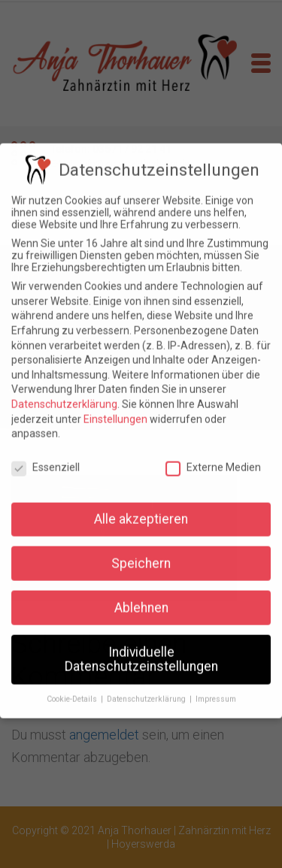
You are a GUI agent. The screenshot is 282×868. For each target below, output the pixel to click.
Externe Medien (213, 459)
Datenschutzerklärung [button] (147, 691)
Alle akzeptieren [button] (141, 510)
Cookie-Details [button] (73, 691)
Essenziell (45, 459)
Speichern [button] (141, 555)
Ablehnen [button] (141, 599)
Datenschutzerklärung (64, 396)
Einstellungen (115, 410)
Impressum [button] (216, 691)
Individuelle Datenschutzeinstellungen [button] (141, 651)
